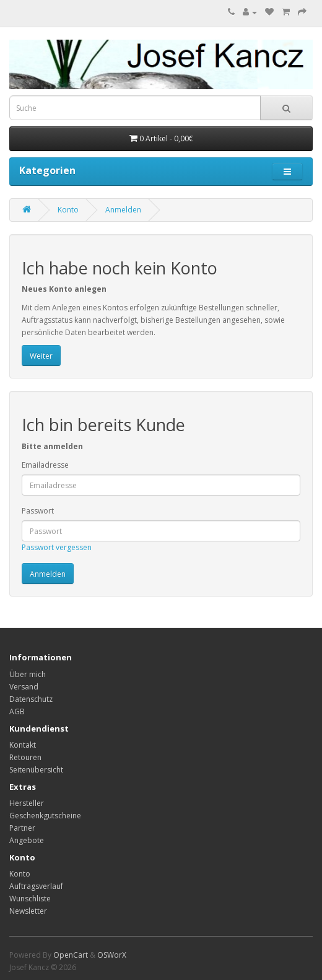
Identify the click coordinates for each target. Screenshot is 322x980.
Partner (22, 828)
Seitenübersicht (36, 770)
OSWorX (112, 955)
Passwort (38, 511)
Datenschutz (31, 699)
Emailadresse (45, 465)
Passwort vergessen (57, 547)
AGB (17, 711)
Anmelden (123, 210)
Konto (68, 210)
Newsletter (28, 911)
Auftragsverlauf (36, 886)
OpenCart (71, 955)
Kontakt (23, 745)
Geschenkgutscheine (45, 816)
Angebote (27, 840)
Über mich (28, 674)
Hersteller (27, 803)
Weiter (41, 356)
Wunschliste (30, 899)
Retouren (25, 757)
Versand (24, 687)
